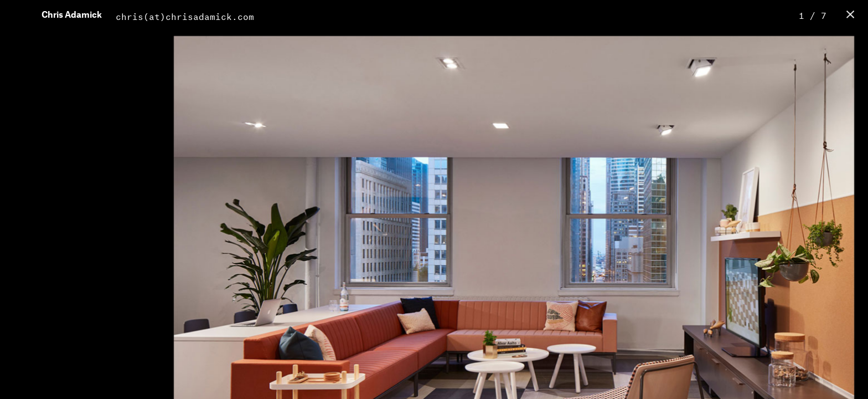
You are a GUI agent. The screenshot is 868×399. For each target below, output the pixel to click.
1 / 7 (813, 14)
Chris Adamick (72, 15)
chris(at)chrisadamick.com (185, 15)
